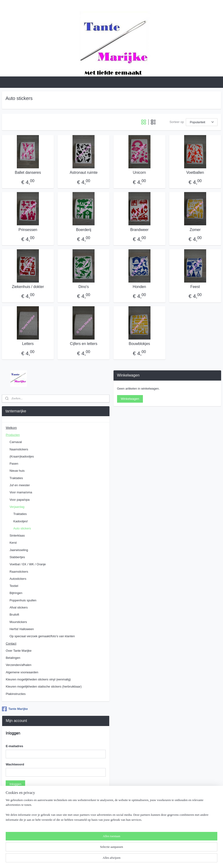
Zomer (195, 230)
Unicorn (139, 172)
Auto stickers (22, 528)
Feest (195, 287)
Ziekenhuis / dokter (28, 287)
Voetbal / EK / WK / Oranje (28, 564)
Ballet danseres (28, 172)
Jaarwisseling (19, 550)
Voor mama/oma (21, 492)
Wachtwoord (15, 764)
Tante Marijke (15, 709)
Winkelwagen (130, 399)
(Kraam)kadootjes (22, 456)
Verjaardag (17, 507)
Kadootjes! (20, 521)
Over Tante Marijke (19, 651)
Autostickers (18, 579)
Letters (28, 344)
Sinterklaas (17, 535)
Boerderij (84, 230)
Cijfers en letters (84, 344)
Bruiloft (14, 615)
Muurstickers (18, 622)
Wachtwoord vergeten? (21, 795)
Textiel (14, 586)
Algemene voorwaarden (22, 672)
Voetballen (195, 172)
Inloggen (15, 784)
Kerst (13, 543)
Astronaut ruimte (84, 172)
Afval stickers (19, 607)
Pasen (14, 464)
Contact (11, 644)
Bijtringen (16, 593)
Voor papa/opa (20, 500)
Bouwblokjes (139, 344)
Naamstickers (19, 449)
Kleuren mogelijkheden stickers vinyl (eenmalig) (38, 679)
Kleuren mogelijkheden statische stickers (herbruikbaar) (44, 686)
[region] (80, 850)
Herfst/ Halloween (22, 629)
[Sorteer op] (202, 122)
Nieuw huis (17, 471)
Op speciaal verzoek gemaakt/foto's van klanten (42, 636)
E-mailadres (14, 746)
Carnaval (16, 442)
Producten (13, 435)
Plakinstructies (16, 694)
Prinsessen (28, 230)
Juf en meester (20, 485)
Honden (139, 287)
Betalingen (13, 658)
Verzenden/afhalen (18, 665)
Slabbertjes (17, 557)
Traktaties (16, 478)
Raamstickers (19, 572)
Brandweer (139, 230)
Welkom (11, 428)
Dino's (84, 287)
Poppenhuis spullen (23, 600)
